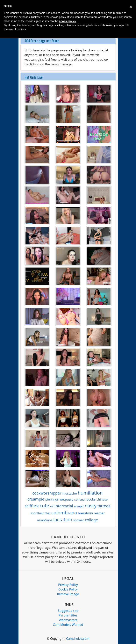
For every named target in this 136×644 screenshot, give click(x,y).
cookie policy (68, 21)
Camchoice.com (78, 639)
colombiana (64, 512)
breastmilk (86, 513)
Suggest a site (68, 611)
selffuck (32, 506)
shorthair (37, 513)
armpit (79, 506)
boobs (91, 499)
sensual (80, 499)
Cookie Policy (68, 589)
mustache (70, 493)
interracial (64, 506)
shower (79, 520)
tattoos (104, 506)
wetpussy (67, 499)
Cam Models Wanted (68, 625)
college (91, 520)
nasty (91, 505)
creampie (36, 499)
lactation (63, 519)
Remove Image (68, 594)
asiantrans (45, 520)
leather (100, 513)
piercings (52, 499)
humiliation (90, 493)
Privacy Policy (68, 585)
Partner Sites (68, 615)
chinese (102, 499)
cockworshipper (47, 493)
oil (52, 506)
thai (48, 513)
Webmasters (68, 620)
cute (44, 505)
